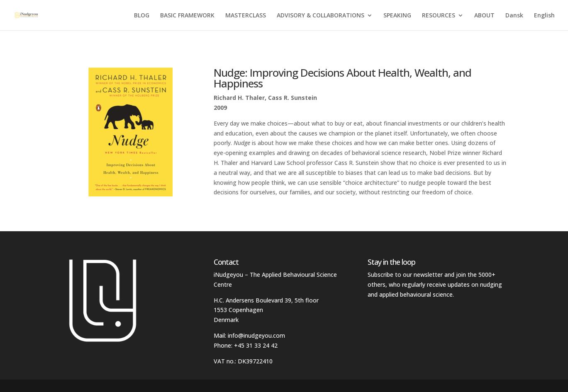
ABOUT (484, 16)
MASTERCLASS (246, 16)
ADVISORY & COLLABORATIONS (321, 16)
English (544, 16)
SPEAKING (397, 16)
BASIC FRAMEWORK (187, 16)
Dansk (514, 16)
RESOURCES (439, 16)
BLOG (142, 16)
